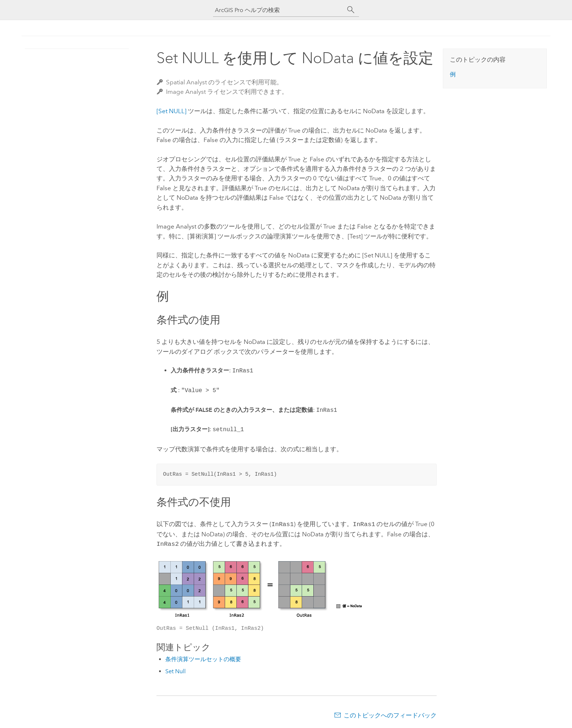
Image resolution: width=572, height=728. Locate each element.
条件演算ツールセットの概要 (203, 658)
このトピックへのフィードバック (390, 714)
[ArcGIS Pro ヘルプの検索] (279, 10)
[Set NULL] (171, 111)
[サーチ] (351, 10)
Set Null (175, 670)
